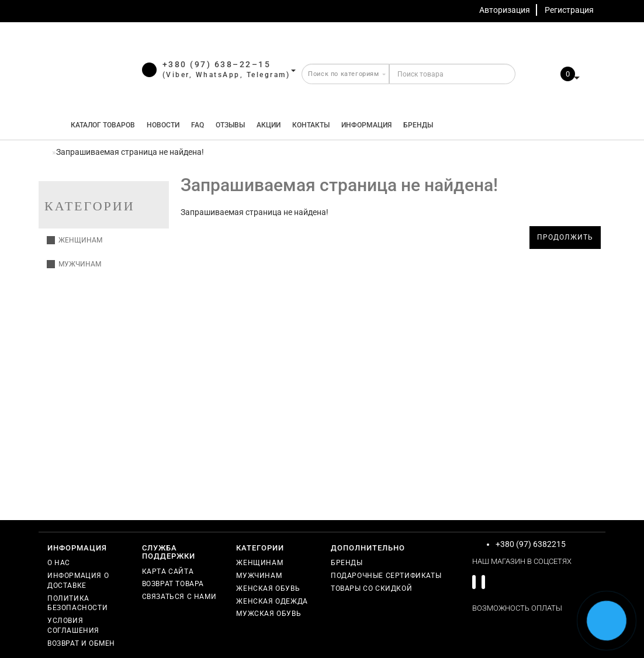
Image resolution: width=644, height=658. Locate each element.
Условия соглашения (73, 626)
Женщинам (75, 240)
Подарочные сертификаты (386, 576)
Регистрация (569, 10)
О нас (59, 563)
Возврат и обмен (81, 643)
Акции (269, 125)
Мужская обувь (269, 614)
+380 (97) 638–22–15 (217, 64)
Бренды (418, 125)
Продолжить (565, 237)
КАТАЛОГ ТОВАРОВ (100, 125)
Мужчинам (74, 264)
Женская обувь (268, 588)
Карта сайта (168, 572)
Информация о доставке (78, 581)
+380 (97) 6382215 (531, 544)
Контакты (311, 125)
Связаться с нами (179, 597)
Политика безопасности (77, 603)
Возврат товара (173, 584)
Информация (366, 125)
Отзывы (230, 125)
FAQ (198, 125)
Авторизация (505, 10)
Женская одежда (272, 601)
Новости (163, 125)
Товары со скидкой (371, 588)
